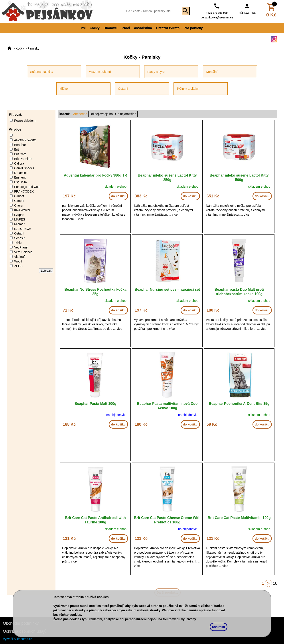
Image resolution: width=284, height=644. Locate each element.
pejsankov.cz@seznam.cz (217, 18)
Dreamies (21, 173)
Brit (17, 149)
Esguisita (21, 182)
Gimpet (19, 201)
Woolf (18, 261)
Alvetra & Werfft (25, 140)
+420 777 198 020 (217, 13)
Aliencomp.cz (23, 639)
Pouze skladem (25, 121)
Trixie (18, 243)
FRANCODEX (24, 191)
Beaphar (20, 145)
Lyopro (19, 215)
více (81, 219)
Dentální (212, 72)
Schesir (19, 238)
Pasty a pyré (156, 72)
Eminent (20, 177)
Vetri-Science (23, 252)
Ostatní (123, 89)
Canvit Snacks (24, 168)
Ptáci (126, 28)
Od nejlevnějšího (101, 114)
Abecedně (80, 114)
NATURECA (23, 229)
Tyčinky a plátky (188, 89)
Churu (18, 205)
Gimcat (19, 196)
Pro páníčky (193, 28)
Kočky (95, 28)
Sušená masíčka (42, 72)
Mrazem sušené (100, 72)
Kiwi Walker (22, 210)
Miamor (19, 224)
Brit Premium (23, 159)
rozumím (219, 627)
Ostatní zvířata (168, 28)
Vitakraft (20, 257)
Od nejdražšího (126, 114)
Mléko (64, 89)
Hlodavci (111, 28)
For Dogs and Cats (27, 187)
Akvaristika (143, 28)
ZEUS (18, 266)
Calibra (19, 163)
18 (275, 583)
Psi (83, 28)
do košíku (118, 196)
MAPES (20, 219)
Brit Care (20, 154)
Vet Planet (21, 247)
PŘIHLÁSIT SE (247, 13)
